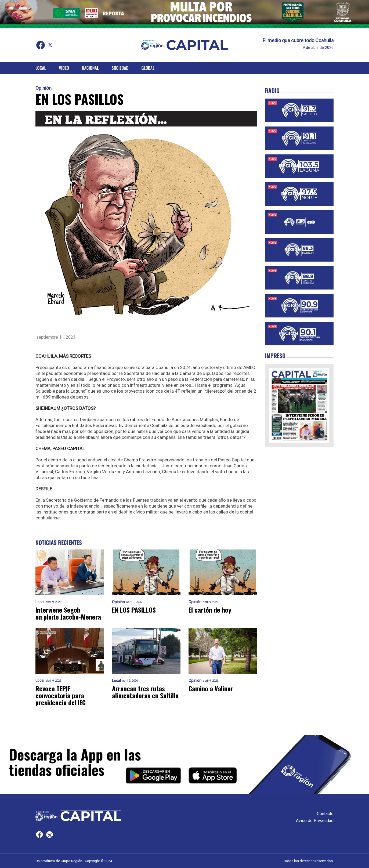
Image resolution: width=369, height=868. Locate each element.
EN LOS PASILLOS (134, 610)
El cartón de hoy (210, 610)
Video (64, 68)
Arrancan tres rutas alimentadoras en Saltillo (145, 692)
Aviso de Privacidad (315, 821)
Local (41, 68)
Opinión (44, 88)
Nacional (90, 68)
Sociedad (120, 68)
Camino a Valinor (211, 688)
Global (148, 68)
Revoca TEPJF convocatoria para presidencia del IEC (61, 695)
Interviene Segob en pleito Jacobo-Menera (68, 613)
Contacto (325, 814)
